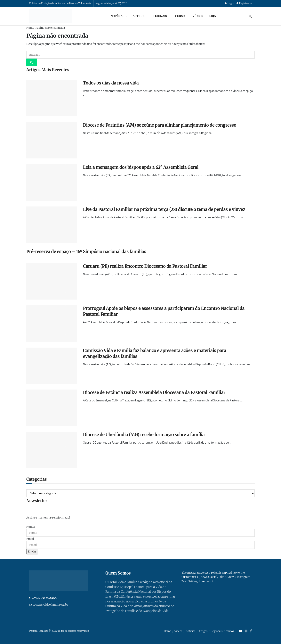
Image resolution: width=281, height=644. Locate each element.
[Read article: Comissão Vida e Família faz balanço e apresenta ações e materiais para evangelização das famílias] (52, 366)
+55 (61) (44, 598)
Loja (213, 16)
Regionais (159, 16)
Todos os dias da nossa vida (111, 83)
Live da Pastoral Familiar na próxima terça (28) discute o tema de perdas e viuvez (164, 209)
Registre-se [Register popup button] (244, 3)
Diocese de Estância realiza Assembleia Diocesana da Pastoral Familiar (154, 392)
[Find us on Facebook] (251, 631)
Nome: (31, 527)
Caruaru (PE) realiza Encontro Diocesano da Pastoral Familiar (145, 266)
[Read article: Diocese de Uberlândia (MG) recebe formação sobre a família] (52, 450)
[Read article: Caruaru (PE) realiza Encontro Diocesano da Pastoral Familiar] (52, 281)
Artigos (139, 16)
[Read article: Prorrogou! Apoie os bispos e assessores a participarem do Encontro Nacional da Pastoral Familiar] (52, 324)
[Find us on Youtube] (241, 631)
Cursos (181, 16)
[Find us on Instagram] (246, 631)
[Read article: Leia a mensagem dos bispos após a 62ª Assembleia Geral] (52, 182)
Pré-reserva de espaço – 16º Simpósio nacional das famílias (86, 252)
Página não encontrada (50, 28)
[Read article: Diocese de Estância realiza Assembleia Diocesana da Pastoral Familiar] (52, 408)
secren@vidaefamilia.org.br (50, 605)
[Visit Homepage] (51, 16)
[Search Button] (250, 16)
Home (30, 28)
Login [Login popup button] (229, 3)
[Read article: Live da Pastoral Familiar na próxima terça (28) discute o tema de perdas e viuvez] (52, 225)
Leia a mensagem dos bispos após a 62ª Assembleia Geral (141, 167)
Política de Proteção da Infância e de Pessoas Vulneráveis (60, 3)
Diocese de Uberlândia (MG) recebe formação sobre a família (144, 435)
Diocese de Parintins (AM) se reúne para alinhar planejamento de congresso (160, 125)
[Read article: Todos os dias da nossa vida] (52, 98)
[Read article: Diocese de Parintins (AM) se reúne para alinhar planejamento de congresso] (52, 140)
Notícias (117, 16)
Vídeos (198, 16)
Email (30, 539)
